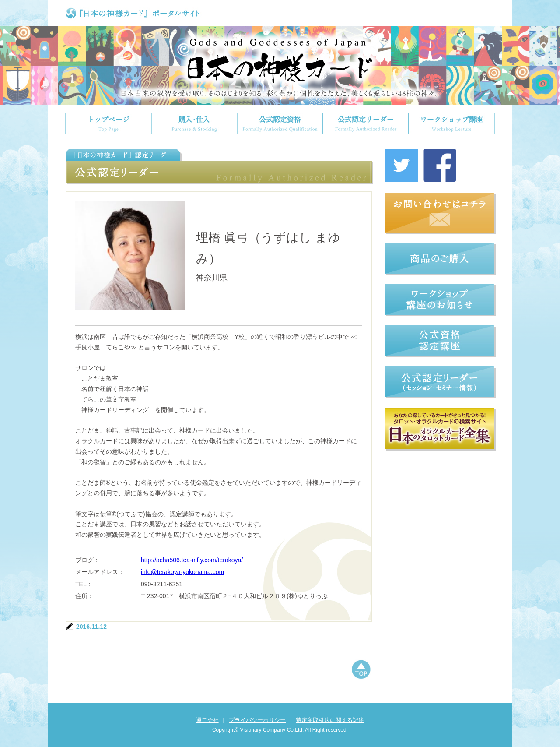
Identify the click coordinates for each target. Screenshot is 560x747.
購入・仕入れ (194, 123)
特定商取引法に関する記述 (330, 720)
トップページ (108, 123)
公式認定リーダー (366, 123)
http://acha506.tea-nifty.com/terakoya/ (192, 560)
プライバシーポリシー (257, 720)
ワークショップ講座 (452, 123)
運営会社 (207, 720)
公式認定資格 (280, 123)
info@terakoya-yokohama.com (182, 572)
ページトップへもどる (361, 670)
